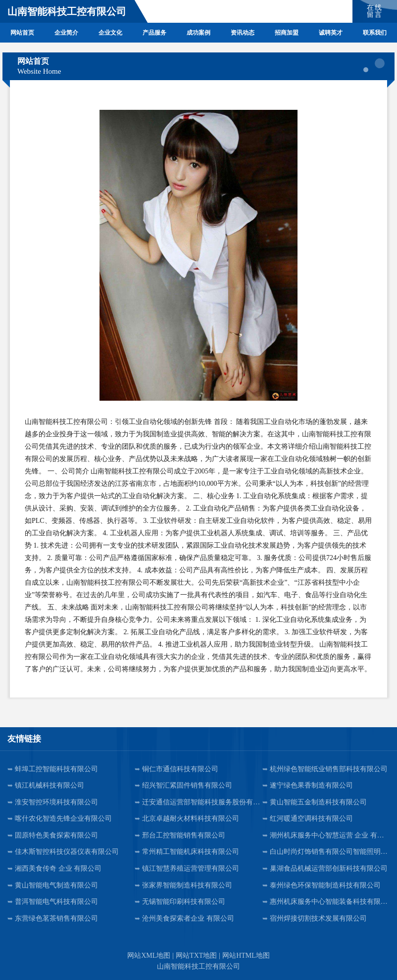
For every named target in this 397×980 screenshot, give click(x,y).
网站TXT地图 (196, 956)
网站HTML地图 (246, 956)
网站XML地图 (149, 956)
